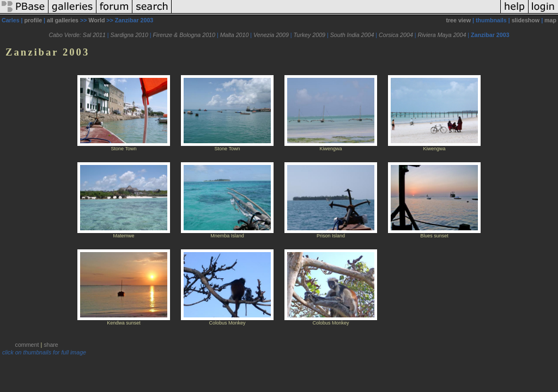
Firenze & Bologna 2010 (184, 35)
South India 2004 (352, 35)
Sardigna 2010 (129, 35)
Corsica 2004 (396, 35)
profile (34, 20)
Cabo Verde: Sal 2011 (77, 35)
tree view (458, 20)
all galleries (63, 20)
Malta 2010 (235, 35)
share (51, 345)
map (550, 20)
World (96, 20)
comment (27, 345)
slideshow (526, 20)
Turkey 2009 (310, 35)
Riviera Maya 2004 (442, 35)
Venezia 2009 (271, 35)
